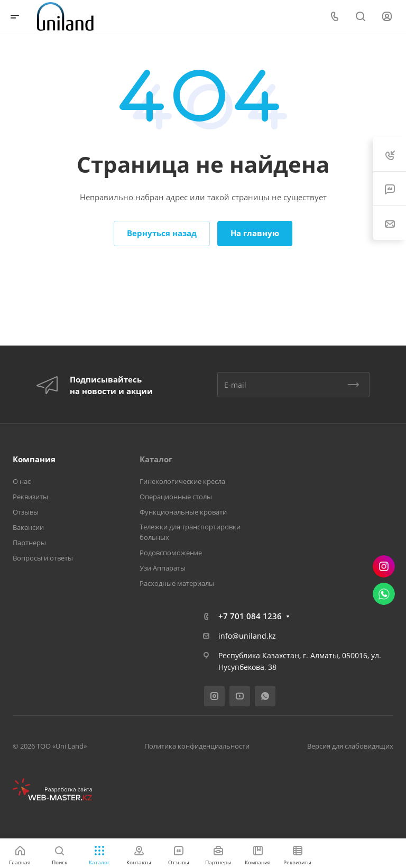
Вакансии (28, 527)
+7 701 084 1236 (250, 616)
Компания (34, 459)
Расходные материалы (177, 583)
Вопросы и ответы (43, 558)
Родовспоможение (171, 553)
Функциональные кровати (183, 512)
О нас (22, 481)
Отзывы (26, 512)
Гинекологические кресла (182, 481)
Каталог (156, 459)
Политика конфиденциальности (197, 746)
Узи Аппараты (163, 568)
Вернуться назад (162, 233)
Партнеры (29, 543)
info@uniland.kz (247, 636)
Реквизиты (30, 497)
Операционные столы (176, 497)
